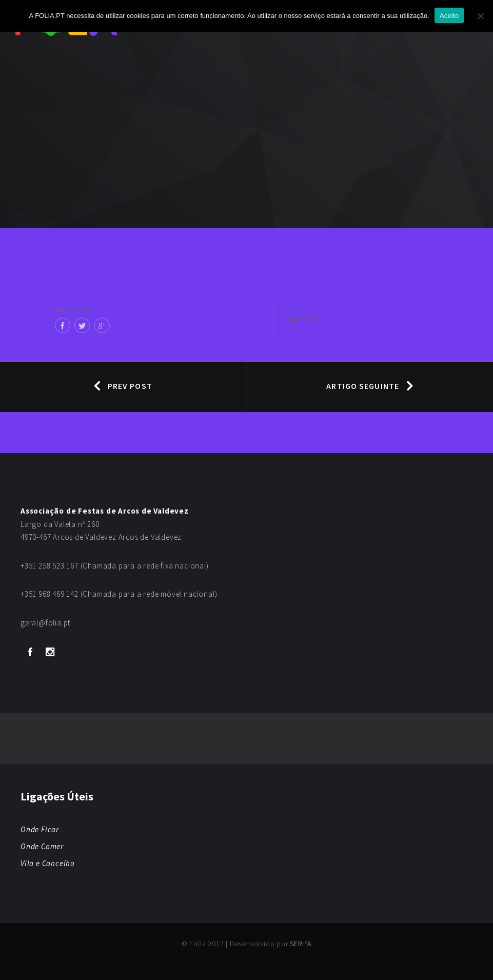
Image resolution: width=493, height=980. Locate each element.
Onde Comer (42, 846)
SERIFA (301, 944)
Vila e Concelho (48, 863)
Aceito (449, 16)
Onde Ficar (40, 829)
